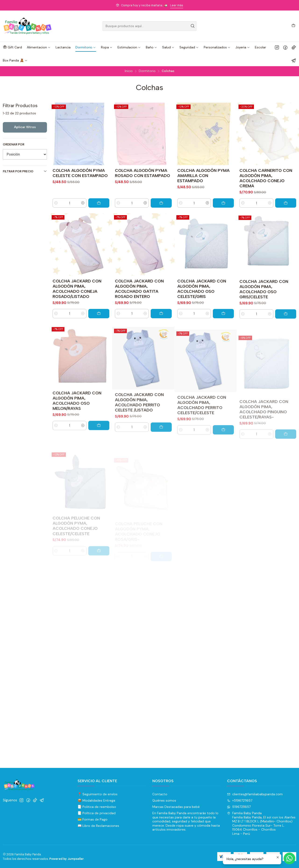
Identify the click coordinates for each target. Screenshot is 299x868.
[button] (12, 47)
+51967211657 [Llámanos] (240, 800)
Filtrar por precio (25, 171)
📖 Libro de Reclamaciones (98, 826)
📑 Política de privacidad (97, 813)
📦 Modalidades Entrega (96, 800)
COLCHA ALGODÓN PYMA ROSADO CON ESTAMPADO (142, 173)
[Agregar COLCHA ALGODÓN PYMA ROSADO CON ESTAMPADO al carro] (161, 203)
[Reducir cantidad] (56, 203)
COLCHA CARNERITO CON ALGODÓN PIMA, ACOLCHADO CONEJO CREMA (266, 178)
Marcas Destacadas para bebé (176, 807)
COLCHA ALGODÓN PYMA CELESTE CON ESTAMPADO (80, 173)
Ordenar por (14, 145)
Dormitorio (147, 71)
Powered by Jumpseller (67, 859)
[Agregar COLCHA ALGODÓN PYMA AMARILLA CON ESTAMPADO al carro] (223, 203)
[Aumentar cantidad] (83, 203)
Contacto (160, 794)
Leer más (177, 5)
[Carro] (293, 26)
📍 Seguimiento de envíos (98, 794)
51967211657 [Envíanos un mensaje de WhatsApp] (239, 807)
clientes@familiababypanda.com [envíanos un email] (255, 794)
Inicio (129, 71)
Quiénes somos (164, 800)
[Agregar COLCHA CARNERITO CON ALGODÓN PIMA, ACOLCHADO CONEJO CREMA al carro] (286, 203)
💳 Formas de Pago (93, 819)
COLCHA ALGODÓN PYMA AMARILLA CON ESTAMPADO (203, 175)
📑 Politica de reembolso (97, 807)
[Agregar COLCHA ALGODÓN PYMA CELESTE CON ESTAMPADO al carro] (99, 203)
